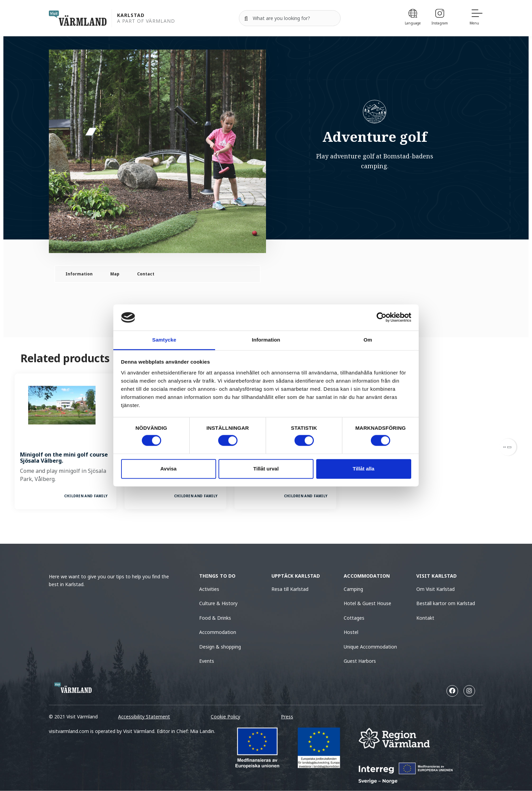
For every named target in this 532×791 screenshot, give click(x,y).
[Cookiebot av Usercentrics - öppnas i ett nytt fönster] (382, 317)
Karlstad (131, 15)
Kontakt (425, 618)
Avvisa (169, 469)
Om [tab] (368, 340)
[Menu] (476, 18)
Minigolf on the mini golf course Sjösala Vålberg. (64, 458)
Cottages (354, 618)
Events (207, 661)
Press (287, 717)
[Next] (508, 447)
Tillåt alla (364, 469)
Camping (353, 589)
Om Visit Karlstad (435, 589)
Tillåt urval (266, 469)
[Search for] (290, 18)
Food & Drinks (215, 618)
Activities (209, 589)
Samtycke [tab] (164, 340)
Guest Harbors (360, 661)
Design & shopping (220, 647)
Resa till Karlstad (290, 589)
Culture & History (218, 603)
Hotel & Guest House (367, 603)
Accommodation (218, 632)
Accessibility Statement (144, 717)
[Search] (246, 18)
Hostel (351, 632)
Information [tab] (266, 340)
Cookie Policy (225, 717)
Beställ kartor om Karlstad (446, 603)
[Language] (413, 18)
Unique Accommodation (370, 647)
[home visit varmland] (78, 18)
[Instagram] (440, 18)
